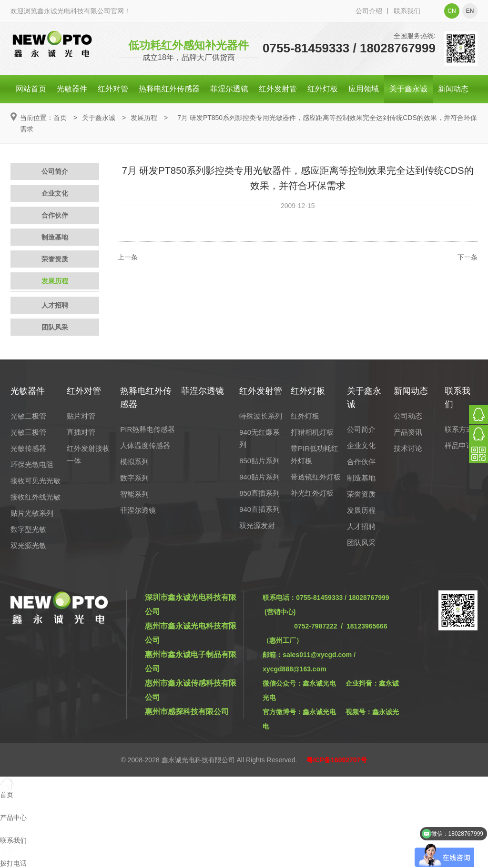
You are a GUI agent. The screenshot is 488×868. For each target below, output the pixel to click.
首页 (60, 118)
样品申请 (459, 445)
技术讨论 (408, 448)
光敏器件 (72, 89)
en (470, 11)
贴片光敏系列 (32, 513)
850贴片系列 (259, 461)
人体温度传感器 (145, 445)
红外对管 (113, 89)
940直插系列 (259, 509)
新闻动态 (453, 89)
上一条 (128, 257)
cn (452, 11)
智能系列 (134, 494)
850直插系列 (259, 493)
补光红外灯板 (312, 493)
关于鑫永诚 (408, 89)
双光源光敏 (28, 545)
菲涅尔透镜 (229, 89)
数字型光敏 (28, 529)
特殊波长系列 (261, 416)
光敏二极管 (28, 416)
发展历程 (144, 118)
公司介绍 (369, 11)
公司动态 (408, 416)
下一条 (468, 257)
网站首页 (31, 89)
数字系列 (134, 478)
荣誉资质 (55, 259)
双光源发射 (257, 525)
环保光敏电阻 (32, 464)
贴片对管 (81, 416)
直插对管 (81, 432)
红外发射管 (278, 89)
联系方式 (459, 429)
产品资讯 (408, 432)
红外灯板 (323, 89)
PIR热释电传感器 (147, 429)
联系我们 (407, 11)
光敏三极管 (28, 432)
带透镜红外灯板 (316, 477)
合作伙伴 (55, 215)
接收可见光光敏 (36, 481)
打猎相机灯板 (312, 432)
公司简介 (55, 171)
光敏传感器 (28, 448)
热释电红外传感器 (169, 89)
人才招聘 (55, 305)
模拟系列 (134, 462)
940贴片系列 (259, 477)
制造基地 (55, 237)
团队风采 (55, 327)
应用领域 (364, 89)
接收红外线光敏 (36, 497)
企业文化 (55, 193)
